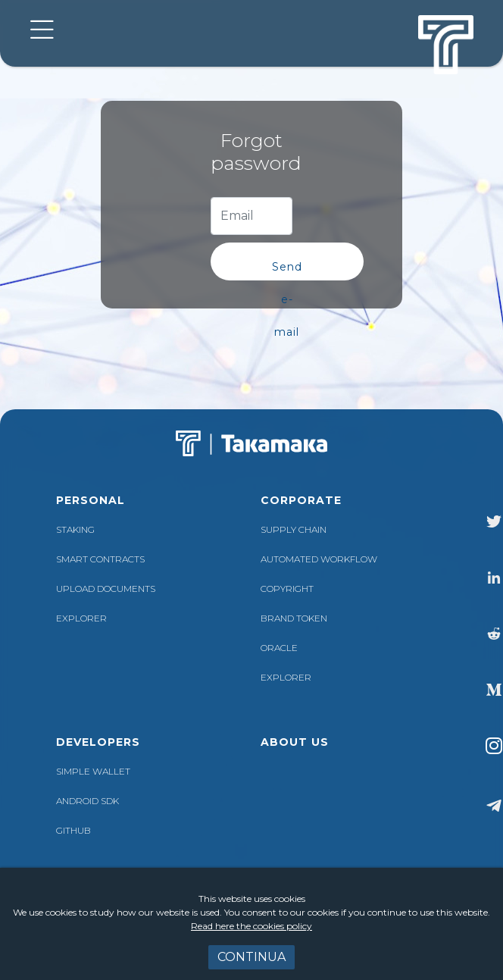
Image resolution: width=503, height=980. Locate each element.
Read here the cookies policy (251, 926)
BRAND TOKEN (294, 618)
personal (91, 500)
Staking (75, 529)
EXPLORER (81, 618)
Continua (251, 957)
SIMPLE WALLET (93, 771)
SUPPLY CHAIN (294, 529)
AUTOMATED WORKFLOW (319, 559)
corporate (301, 500)
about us (295, 742)
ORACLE (279, 648)
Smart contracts (100, 559)
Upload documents (106, 589)
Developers (98, 742)
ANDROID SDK (87, 801)
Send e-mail (287, 270)
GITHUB (73, 830)
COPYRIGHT (287, 589)
